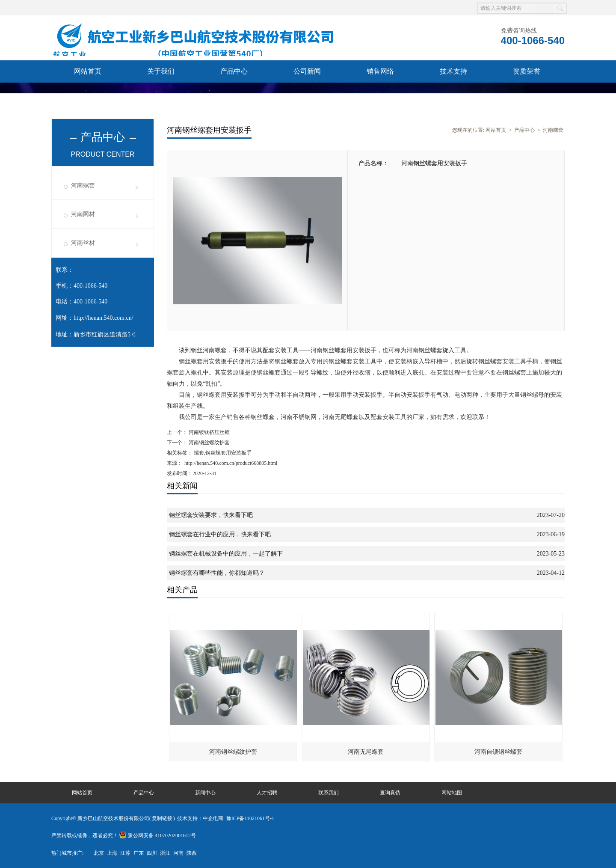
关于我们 (161, 71)
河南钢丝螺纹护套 (209, 443)
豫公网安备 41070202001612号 (157, 835)
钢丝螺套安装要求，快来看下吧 (211, 515)
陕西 (192, 853)
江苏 (125, 853)
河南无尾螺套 (366, 752)
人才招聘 (267, 793)
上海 (112, 853)
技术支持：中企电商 (200, 818)
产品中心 (234, 71)
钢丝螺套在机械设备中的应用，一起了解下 (226, 554)
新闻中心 (205, 793)
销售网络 (380, 71)
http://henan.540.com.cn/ (104, 318)
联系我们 (88, 94)
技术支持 (453, 71)
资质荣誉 (527, 71)
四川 (152, 853)
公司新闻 (307, 71)
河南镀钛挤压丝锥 (209, 432)
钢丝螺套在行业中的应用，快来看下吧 (220, 534)
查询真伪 (161, 94)
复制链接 (162, 818)
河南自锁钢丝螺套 (498, 752)
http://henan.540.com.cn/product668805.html (231, 463)
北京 (99, 853)
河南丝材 (83, 243)
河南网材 (83, 214)
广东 (139, 853)
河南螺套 (83, 186)
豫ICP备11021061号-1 (250, 818)
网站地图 (452, 793)
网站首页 (88, 71)
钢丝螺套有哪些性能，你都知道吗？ (217, 573)
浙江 (165, 853)
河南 (178, 853)
